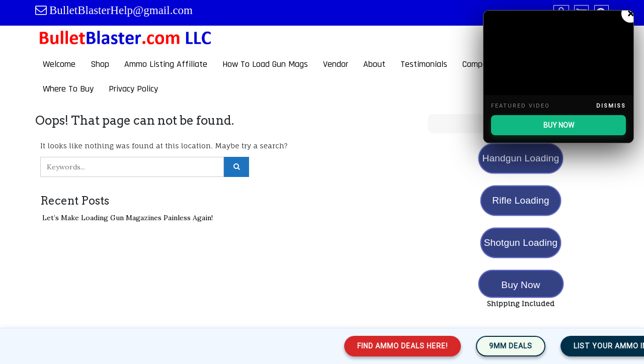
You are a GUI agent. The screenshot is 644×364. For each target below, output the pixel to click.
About (374, 64)
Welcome (59, 64)
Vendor (336, 64)
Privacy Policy (133, 89)
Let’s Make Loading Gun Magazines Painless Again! (128, 218)
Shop (100, 64)
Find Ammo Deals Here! (411, 346)
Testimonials (424, 64)
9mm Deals (519, 346)
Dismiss (611, 106)
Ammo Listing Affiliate (166, 64)
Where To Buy (68, 89)
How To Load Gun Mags (265, 64)
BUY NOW (559, 125)
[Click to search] (236, 167)
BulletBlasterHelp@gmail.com (121, 10)
